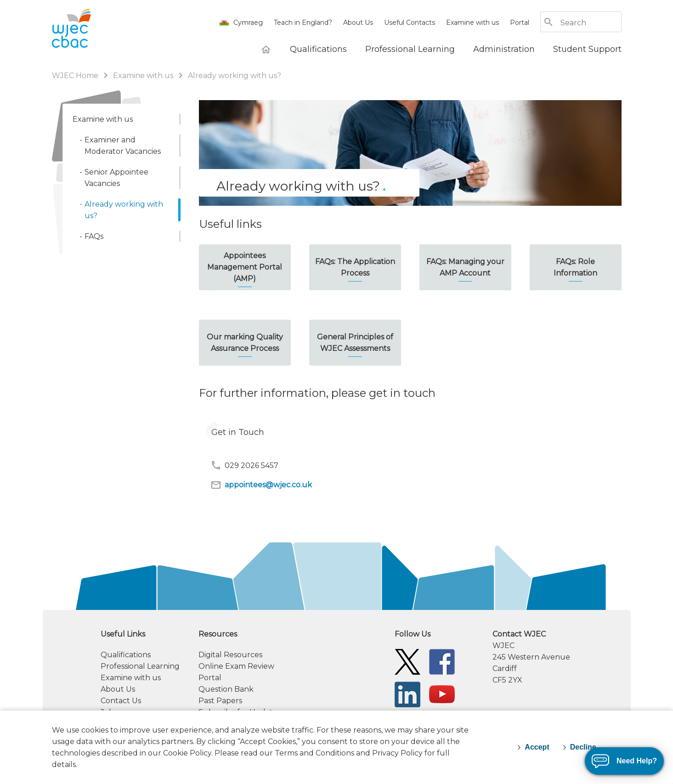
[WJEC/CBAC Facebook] (442, 661)
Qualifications (126, 655)
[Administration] (504, 49)
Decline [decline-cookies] (583, 747)
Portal (520, 23)
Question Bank (226, 689)
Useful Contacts (410, 23)
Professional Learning (140, 666)
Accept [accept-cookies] (537, 747)
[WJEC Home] (266, 49)
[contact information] (557, 657)
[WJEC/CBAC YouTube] (442, 694)
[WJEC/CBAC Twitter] (407, 661)
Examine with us (472, 23)
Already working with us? (235, 76)
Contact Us (121, 701)
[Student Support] (587, 49)
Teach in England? (303, 23)
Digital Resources (230, 655)
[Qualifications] (318, 49)
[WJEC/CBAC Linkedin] (407, 694)
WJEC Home (76, 76)
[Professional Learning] (410, 49)
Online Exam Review (236, 666)
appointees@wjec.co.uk (261, 485)
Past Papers (220, 701)
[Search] (590, 23)
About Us (358, 23)
